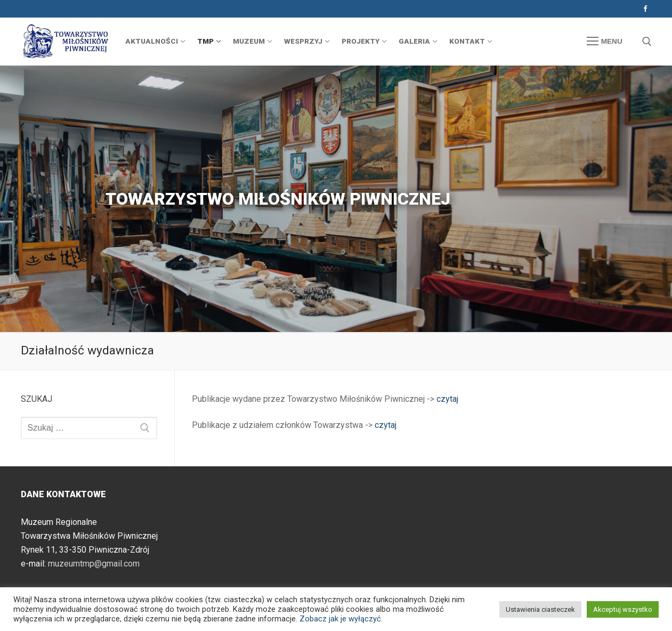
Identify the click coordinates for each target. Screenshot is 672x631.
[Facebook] (645, 9)
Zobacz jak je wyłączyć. (341, 619)
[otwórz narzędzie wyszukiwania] (647, 42)
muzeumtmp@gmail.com (94, 564)
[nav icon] (604, 42)
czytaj (447, 399)
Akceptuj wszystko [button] (623, 609)
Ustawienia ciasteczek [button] (540, 609)
